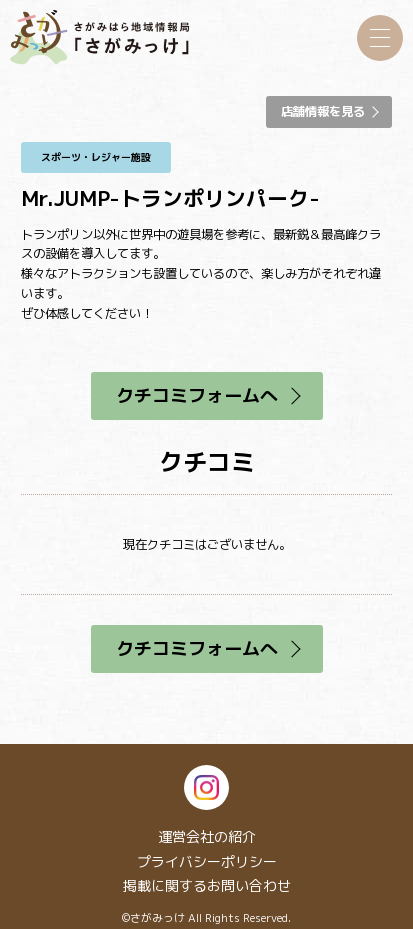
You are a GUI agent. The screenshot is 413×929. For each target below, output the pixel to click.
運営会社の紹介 (207, 836)
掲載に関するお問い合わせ (207, 885)
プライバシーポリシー (207, 861)
